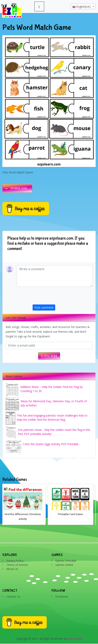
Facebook (62, 596)
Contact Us (13, 596)
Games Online (64, 565)
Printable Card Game (73, 514)
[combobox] (83, 6)
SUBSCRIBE (49, 356)
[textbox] (83, 7)
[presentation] (62, 297)
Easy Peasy (75, 639)
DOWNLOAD (19, 188)
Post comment (44, 308)
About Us (12, 569)
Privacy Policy (15, 561)
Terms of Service (17, 565)
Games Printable (66, 561)
